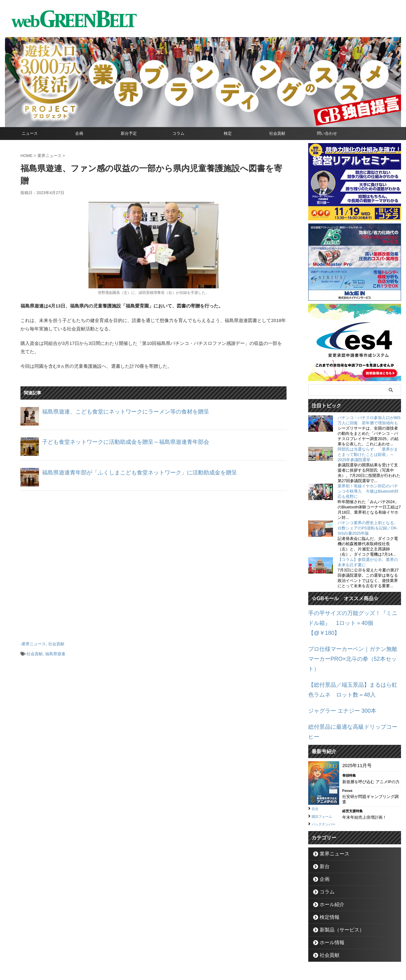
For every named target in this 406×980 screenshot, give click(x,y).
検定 (228, 133)
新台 (323, 831)
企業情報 (169, 951)
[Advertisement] (153, 563)
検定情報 (327, 882)
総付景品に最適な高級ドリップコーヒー (350, 696)
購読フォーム (325, 774)
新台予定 (129, 133)
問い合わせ (327, 133)
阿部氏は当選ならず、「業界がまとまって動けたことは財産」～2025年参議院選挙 (368, 454)
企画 (79, 133)
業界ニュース (34, 643)
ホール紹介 (329, 869)
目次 (316, 766)
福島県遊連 (55, 652)
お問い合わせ (196, 951)
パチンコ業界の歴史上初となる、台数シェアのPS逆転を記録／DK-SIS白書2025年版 (368, 528)
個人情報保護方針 (229, 951)
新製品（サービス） (337, 894)
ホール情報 (329, 907)
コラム (178, 133)
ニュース (30, 133)
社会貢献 (277, 133)
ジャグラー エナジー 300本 (337, 681)
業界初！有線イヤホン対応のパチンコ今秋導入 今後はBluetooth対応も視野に (368, 491)
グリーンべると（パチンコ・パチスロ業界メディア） (203, 966)
